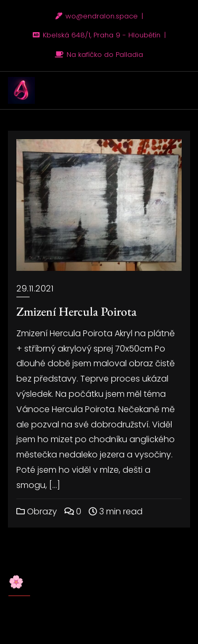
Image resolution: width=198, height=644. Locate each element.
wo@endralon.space (98, 16)
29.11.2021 (35, 289)
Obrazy (37, 511)
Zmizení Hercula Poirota (77, 311)
